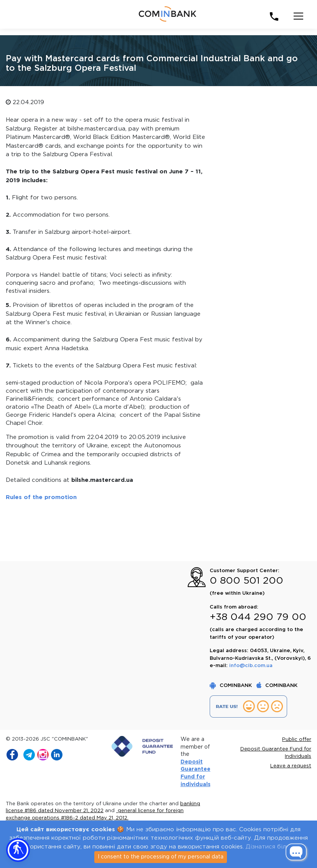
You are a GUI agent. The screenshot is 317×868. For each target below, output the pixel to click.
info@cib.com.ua (251, 666)
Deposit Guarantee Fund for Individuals (276, 753)
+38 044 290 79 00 (258, 617)
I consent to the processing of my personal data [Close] (161, 857)
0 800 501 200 (246, 581)
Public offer (297, 740)
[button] (18, 850)
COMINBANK (232, 686)
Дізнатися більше (272, 847)
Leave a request (291, 766)
